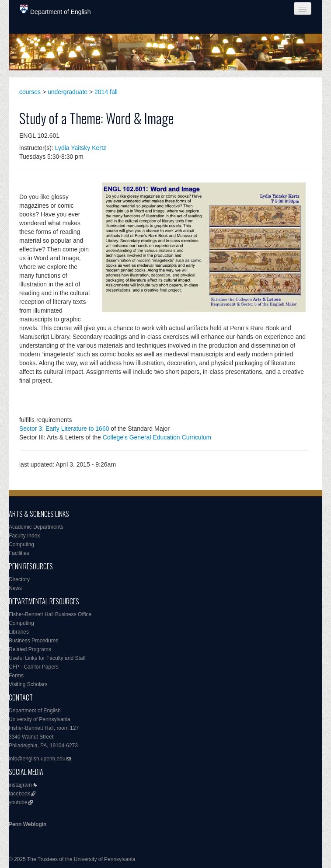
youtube (18, 802)
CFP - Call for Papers (34, 667)
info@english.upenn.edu (37, 759)
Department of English (55, 10)
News (15, 588)
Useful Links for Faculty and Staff (47, 658)
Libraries (19, 632)
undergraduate (68, 92)
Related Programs (30, 649)
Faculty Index (24, 536)
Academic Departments (36, 527)
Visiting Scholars (28, 684)
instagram (20, 785)
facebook (19, 794)
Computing (21, 544)
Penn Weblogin (28, 824)
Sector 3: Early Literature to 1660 (64, 429)
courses (30, 92)
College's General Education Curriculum (157, 437)
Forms (16, 676)
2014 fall (106, 92)
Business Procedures (33, 641)
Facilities (19, 553)
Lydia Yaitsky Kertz (81, 148)
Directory (19, 579)
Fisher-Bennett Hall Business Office (50, 614)
